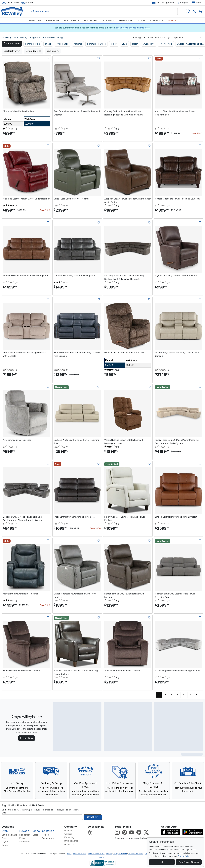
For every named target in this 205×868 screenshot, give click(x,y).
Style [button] (124, 44)
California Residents (136, 854)
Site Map (103, 857)
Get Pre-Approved (163, 3)
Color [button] (114, 44)
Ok (162, 862)
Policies (109, 854)
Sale (172, 21)
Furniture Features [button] (96, 44)
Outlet (141, 21)
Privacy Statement (120, 854)
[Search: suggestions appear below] (104, 12)
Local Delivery (20, 38)
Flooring (108, 21)
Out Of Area (10, 3)
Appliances (53, 21)
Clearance (157, 21)
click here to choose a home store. (133, 28)
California (48, 831)
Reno (22, 838)
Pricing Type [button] (166, 44)
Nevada (24, 831)
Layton (5, 842)
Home (69, 854)
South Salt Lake (9, 835)
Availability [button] (149, 44)
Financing (69, 837)
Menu (197, 3)
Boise (35, 835)
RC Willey (7, 38)
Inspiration (125, 21)
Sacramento (48, 838)
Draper (5, 845)
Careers (68, 834)
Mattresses (91, 21)
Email (4, 813)
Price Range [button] (62, 44)
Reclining (58, 38)
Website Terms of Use (96, 854)
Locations (8, 827)
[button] (12, 44)
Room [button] (135, 44)
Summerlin (25, 842)
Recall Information (80, 854)
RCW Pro (69, 831)
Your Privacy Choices (189, 862)
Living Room (35, 38)
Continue (93, 817)
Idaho (36, 831)
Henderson (25, 835)
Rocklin (46, 835)
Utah (5, 831)
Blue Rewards (71, 841)
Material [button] (78, 44)
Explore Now (27, 738)
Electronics (71, 21)
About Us (69, 844)
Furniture (35, 21)
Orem (4, 838)
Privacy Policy (184, 856)
